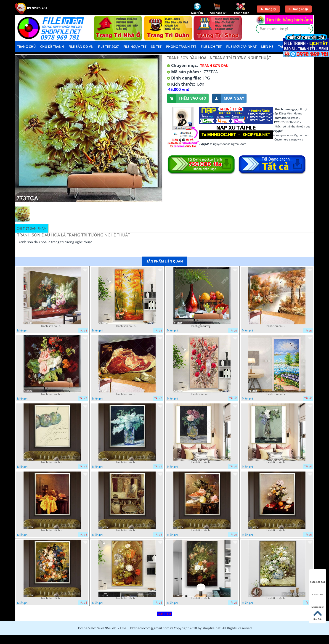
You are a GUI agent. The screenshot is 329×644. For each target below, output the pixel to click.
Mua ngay (228, 98)
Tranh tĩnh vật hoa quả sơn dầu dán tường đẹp (52, 462)
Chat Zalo (318, 590)
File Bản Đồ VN (81, 46)
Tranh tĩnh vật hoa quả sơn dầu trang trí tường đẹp (127, 462)
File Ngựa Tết (135, 46)
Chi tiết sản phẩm (32, 228)
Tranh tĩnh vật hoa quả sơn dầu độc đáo (127, 598)
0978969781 (31, 8)
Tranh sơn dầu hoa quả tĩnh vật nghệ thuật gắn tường (52, 326)
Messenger (318, 603)
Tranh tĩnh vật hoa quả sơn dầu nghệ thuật (202, 462)
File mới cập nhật (241, 46)
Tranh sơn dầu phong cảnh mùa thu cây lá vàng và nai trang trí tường (127, 326)
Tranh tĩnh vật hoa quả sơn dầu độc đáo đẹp (202, 530)
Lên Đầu (318, 615)
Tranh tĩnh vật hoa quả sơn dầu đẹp (52, 598)
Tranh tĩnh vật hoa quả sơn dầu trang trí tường (277, 462)
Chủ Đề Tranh (52, 46)
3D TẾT (156, 46)
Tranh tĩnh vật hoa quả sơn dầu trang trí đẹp (52, 530)
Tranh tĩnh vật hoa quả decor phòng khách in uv (52, 394)
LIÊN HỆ (267, 46)
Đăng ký (268, 9)
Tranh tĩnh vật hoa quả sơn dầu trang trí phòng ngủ (277, 530)
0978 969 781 (318, 578)
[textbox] (284, 29)
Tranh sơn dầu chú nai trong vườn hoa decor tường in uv (202, 394)
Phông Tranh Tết (181, 46)
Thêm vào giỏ (187, 98)
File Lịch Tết (211, 46)
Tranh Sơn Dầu (214, 66)
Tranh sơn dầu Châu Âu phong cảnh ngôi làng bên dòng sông (277, 326)
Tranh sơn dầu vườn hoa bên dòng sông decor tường (277, 394)
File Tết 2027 (108, 46)
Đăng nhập (298, 9)
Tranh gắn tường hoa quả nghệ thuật (202, 326)
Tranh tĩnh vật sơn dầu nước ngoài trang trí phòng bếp (127, 394)
